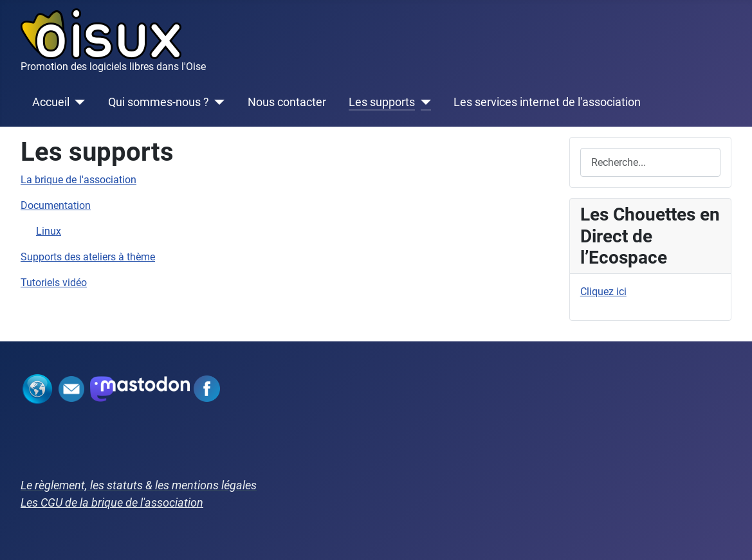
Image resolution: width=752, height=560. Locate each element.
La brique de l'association (78, 180)
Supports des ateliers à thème (88, 257)
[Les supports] (423, 102)
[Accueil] (78, 102)
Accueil (51, 102)
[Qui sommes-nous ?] (217, 102)
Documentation (56, 205)
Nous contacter (287, 102)
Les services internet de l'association (547, 102)
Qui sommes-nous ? (159, 102)
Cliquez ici (603, 292)
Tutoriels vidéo (54, 283)
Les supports (382, 102)
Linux (49, 231)
